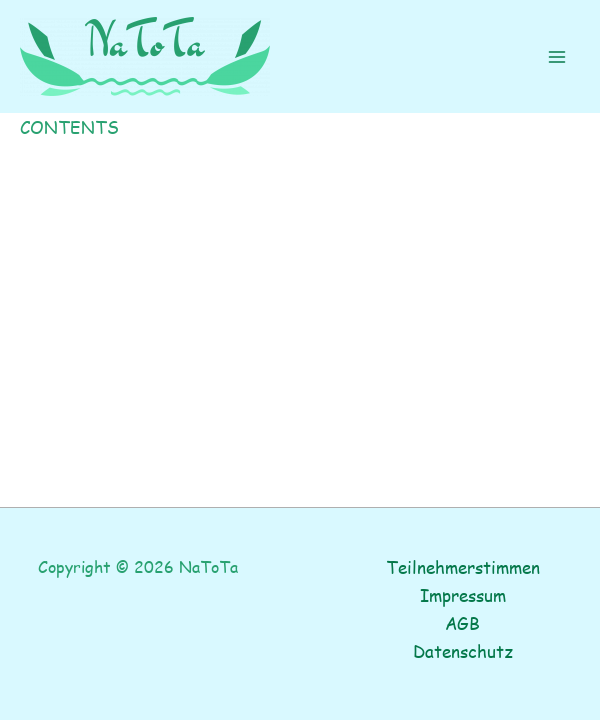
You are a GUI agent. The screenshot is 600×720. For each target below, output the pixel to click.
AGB (462, 623)
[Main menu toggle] (558, 57)
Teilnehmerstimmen (463, 567)
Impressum (463, 595)
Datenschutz (463, 651)
